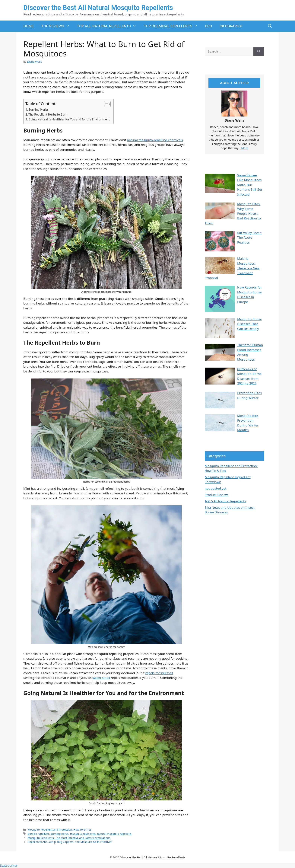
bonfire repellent (38, 834)
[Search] (259, 51)
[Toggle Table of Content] (105, 104)
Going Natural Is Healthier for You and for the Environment (69, 119)
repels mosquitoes (159, 673)
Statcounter (9, 865)
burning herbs (60, 834)
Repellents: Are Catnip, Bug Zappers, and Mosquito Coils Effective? (70, 842)
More (244, 148)
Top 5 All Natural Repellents (225, 501)
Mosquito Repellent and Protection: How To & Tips (60, 830)
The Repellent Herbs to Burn (48, 114)
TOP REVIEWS (57, 26)
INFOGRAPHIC (231, 26)
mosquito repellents (83, 834)
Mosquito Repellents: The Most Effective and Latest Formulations (69, 838)
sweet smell (101, 678)
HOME (29, 26)
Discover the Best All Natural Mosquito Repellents (98, 8)
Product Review (216, 495)
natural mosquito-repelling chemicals (155, 140)
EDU (208, 26)
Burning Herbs (38, 110)
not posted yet (216, 488)
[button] (270, 26)
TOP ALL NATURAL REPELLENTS (108, 26)
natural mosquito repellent (114, 834)
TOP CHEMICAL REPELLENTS (173, 26)
